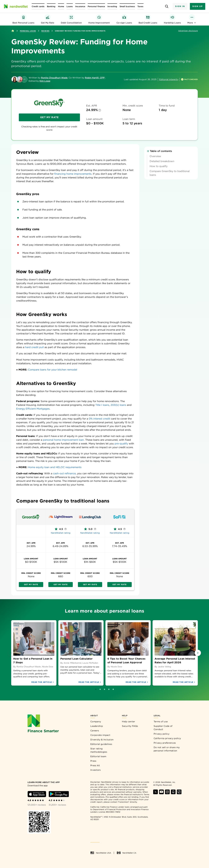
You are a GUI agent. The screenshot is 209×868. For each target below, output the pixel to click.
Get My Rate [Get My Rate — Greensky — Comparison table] (31, 584)
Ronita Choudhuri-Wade (54, 78)
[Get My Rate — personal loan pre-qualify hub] (48, 19)
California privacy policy (167, 738)
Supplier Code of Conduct (163, 728)
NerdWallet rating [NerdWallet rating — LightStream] (61, 533)
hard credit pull (34, 347)
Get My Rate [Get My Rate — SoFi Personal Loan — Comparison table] (120, 584)
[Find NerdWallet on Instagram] (167, 792)
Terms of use (161, 722)
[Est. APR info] (100, 110)
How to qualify (159, 183)
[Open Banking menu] (51, 6)
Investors (96, 770)
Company (96, 722)
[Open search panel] (167, 6)
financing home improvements (73, 174)
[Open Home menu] (61, 6)
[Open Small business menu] (127, 6)
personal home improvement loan (63, 440)
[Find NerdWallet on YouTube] (161, 792)
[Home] (13, 31)
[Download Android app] (59, 794)
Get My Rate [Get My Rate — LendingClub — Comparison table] (90, 584)
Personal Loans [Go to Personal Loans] (28, 31)
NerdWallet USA (101, 853)
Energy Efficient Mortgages (33, 409)
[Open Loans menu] (70, 6)
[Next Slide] (198, 653)
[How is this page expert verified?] (189, 79)
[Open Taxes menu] (140, 6)
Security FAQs (130, 726)
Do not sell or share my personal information (167, 749)
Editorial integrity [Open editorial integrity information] (169, 79)
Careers (95, 731)
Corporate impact (100, 735)
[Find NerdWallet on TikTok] (179, 792)
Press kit (95, 765)
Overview (155, 173)
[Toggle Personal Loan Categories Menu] (192, 19)
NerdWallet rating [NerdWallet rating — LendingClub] (90, 533)
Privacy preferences (165, 743)
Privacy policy (161, 734)
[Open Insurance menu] (80, 6)
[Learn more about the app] (48, 782)
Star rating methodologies (99, 750)
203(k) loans (118, 405)
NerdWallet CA (127, 853)
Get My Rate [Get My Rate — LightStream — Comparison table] (61, 584)
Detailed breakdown (162, 178)
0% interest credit (99, 419)
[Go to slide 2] (107, 689)
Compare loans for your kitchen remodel (53, 370)
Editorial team (98, 756)
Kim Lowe (45, 81)
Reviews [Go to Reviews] (45, 31)
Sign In (180, 6)
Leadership (97, 726)
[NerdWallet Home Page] (16, 6)
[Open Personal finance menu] (96, 6)
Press (93, 761)
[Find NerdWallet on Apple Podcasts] (173, 792)
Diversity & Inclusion (102, 740)
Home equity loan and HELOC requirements (55, 467)
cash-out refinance (64, 473)
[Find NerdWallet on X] (156, 792)
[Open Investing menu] (112, 6)
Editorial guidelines (101, 744)
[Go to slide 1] (102, 689)
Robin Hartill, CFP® (95, 78)
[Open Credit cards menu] (38, 6)
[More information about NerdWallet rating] (65, 529)
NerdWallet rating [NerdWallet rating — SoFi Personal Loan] (120, 533)
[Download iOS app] (37, 794)
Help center (128, 722)
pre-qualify (121, 444)
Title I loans (102, 405)
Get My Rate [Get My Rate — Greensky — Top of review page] (49, 117)
